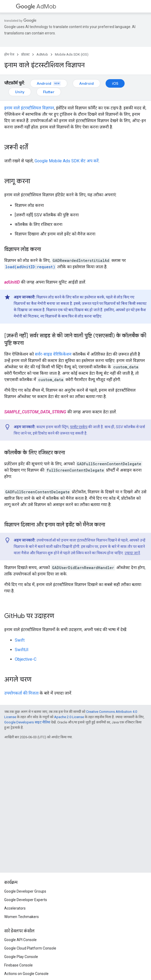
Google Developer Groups (25, 891)
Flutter (49, 92)
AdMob (36, 6)
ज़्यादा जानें (132, 553)
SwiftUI (22, 650)
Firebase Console (18, 965)
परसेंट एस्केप (79, 427)
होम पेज (9, 54)
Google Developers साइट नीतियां (27, 722)
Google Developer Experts (26, 900)
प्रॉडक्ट (25, 54)
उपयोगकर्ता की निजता (21, 693)
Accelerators (15, 908)
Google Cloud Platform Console (30, 948)
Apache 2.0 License (69, 717)
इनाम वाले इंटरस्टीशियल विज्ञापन (29, 108)
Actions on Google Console (26, 974)
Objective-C (26, 659)
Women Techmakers (22, 917)
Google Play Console (21, 957)
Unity (20, 92)
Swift (20, 640)
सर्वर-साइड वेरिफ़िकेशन (53, 354)
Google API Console (20, 940)
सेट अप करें (67, 161)
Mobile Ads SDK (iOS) (72, 54)
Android (49, 83)
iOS (115, 83)
